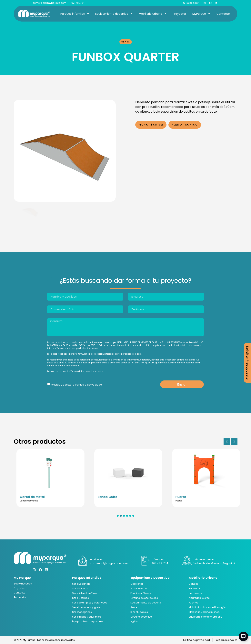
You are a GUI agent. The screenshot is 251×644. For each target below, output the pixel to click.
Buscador (192, 3)
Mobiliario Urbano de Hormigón (207, 607)
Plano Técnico (185, 125)
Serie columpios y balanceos (90, 603)
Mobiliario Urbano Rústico (204, 612)
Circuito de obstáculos (144, 598)
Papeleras (195, 588)
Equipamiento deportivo (114, 14)
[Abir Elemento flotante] (243, 636)
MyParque (201, 14)
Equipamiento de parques (88, 621)
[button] (227, 442)
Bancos (194, 584)
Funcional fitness (141, 593)
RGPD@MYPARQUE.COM (142, 363)
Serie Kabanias (81, 584)
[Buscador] (184, 3)
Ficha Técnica (151, 125)
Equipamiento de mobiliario (206, 617)
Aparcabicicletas (199, 598)
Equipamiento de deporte (146, 603)
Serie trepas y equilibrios (87, 617)
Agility (134, 621)
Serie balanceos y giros (86, 607)
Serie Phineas (80, 588)
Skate (126, 42)
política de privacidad (155, 345)
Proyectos (180, 14)
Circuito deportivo (141, 617)
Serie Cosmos (80, 598)
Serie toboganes (82, 612)
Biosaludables (139, 612)
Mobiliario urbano (153, 14)
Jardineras (195, 593)
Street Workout (139, 588)
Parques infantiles (75, 14)
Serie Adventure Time (85, 593)
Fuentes (193, 603)
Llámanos (158, 560)
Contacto (223, 14)
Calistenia (137, 584)
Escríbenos (97, 560)
